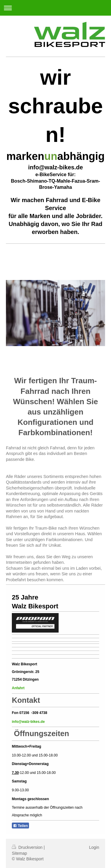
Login (94, 847)
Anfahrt (19, 688)
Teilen (20, 826)
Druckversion (28, 847)
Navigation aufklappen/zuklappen (55, 8)
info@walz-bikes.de (28, 722)
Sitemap (19, 853)
